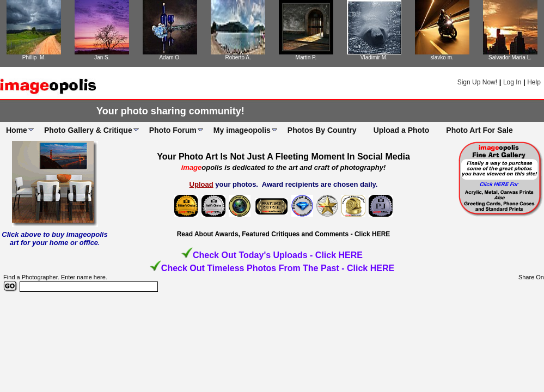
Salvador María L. (510, 57)
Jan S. (102, 57)
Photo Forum (173, 130)
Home (17, 130)
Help (534, 82)
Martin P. (306, 57)
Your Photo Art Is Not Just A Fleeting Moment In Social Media (283, 157)
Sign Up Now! (477, 82)
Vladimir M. (374, 57)
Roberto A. (238, 57)
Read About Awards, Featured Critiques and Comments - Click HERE (284, 234)
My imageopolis (242, 130)
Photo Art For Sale (479, 130)
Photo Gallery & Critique (88, 130)
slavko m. (442, 57)
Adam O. (170, 57)
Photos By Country (322, 130)
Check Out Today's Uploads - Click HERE (278, 255)
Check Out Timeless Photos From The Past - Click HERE (278, 268)
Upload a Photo (402, 130)
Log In (512, 82)
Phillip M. (34, 57)
